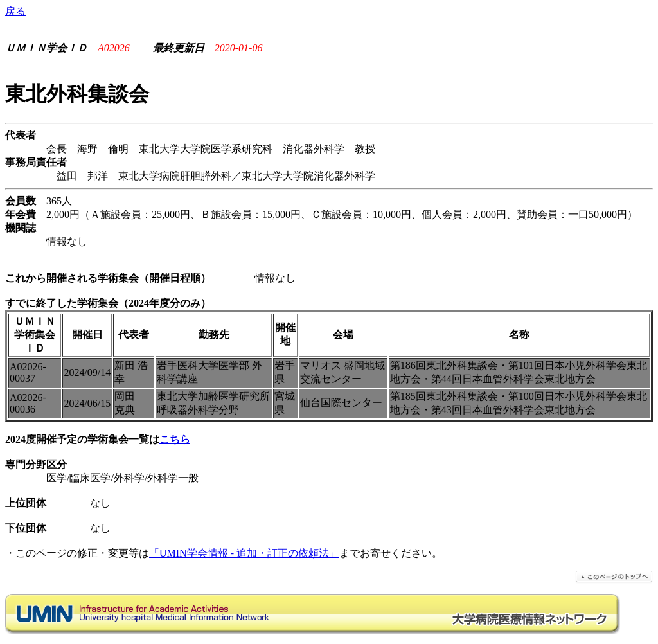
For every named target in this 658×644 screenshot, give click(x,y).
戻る (15, 11)
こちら (175, 439)
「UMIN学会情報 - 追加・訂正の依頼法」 (244, 553)
